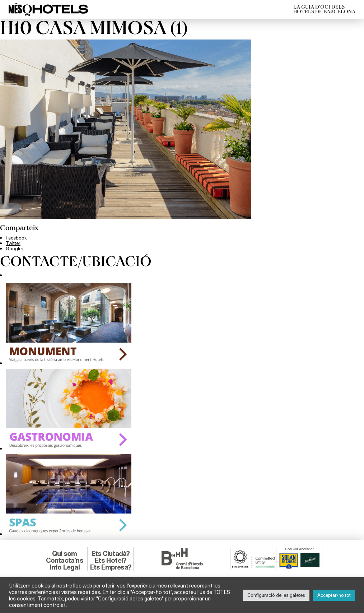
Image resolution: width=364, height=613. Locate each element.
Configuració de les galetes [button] (276, 595)
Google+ (15, 249)
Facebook (16, 238)
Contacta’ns (65, 560)
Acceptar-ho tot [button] (334, 595)
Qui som (64, 553)
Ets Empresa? (111, 567)
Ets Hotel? (110, 560)
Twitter (13, 243)
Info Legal (65, 567)
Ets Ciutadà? (110, 553)
